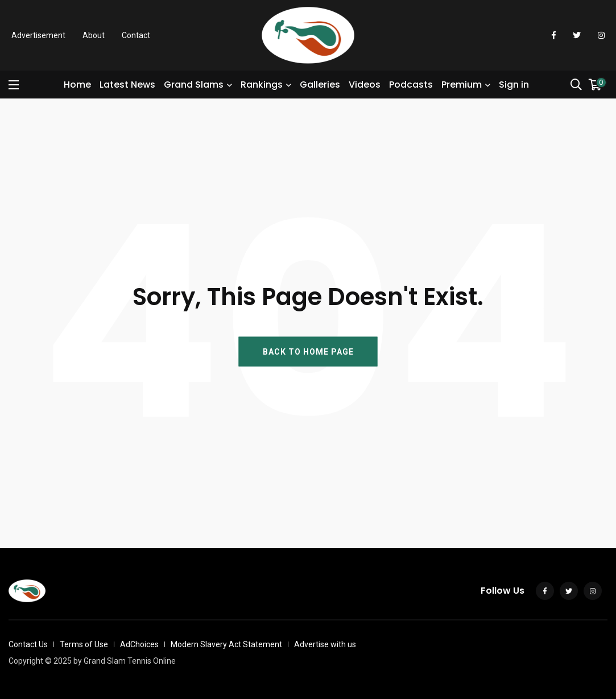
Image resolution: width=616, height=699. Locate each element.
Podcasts (411, 85)
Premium (462, 85)
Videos (365, 85)
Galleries (320, 85)
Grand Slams (194, 85)
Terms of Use (84, 644)
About (94, 35)
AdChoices (139, 644)
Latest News (127, 85)
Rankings (262, 85)
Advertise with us (325, 644)
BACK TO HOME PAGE (308, 351)
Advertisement (38, 35)
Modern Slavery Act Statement (226, 644)
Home (77, 85)
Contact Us (28, 644)
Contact (136, 35)
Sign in (514, 85)
